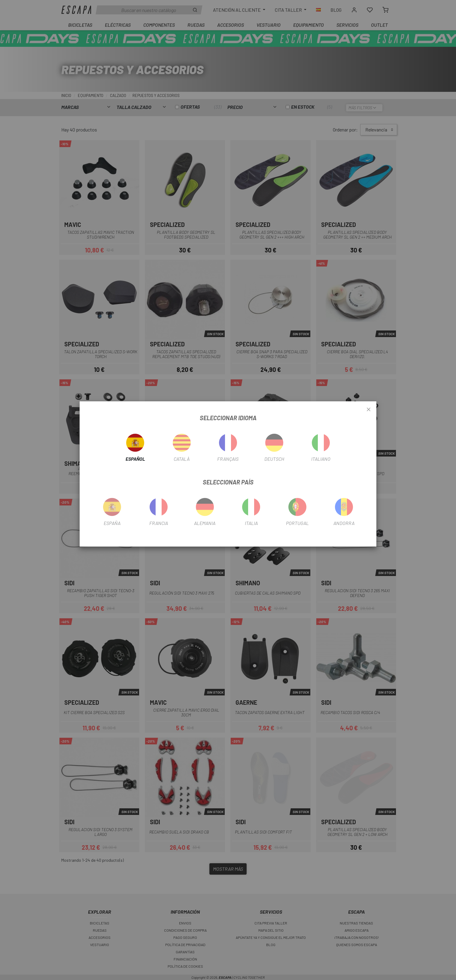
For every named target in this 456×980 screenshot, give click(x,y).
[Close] (369, 410)
